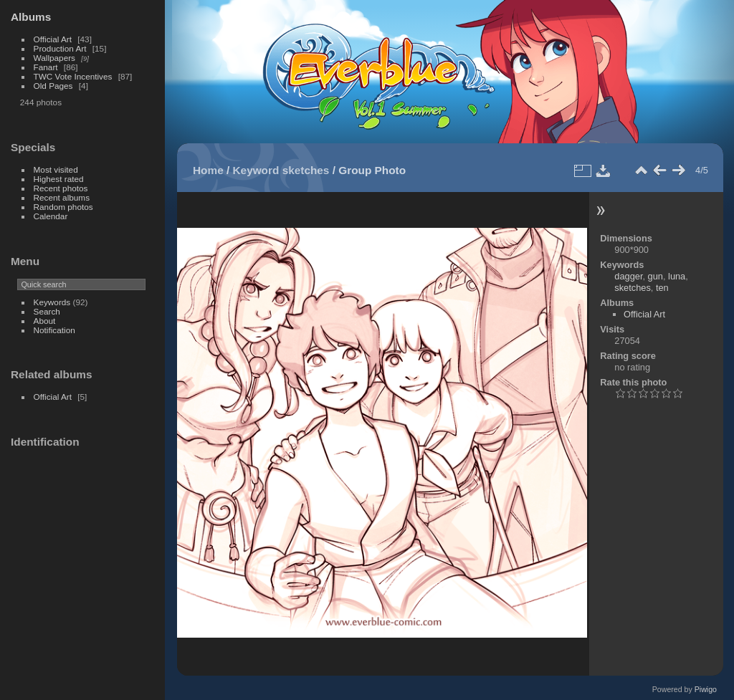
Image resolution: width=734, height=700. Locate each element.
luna (677, 276)
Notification (54, 330)
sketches (306, 170)
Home (208, 170)
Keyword (256, 170)
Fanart (46, 67)
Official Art (53, 39)
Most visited (56, 169)
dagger (628, 276)
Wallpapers (54, 58)
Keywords (52, 302)
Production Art (60, 48)
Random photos (63, 207)
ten (662, 288)
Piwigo (706, 689)
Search (47, 311)
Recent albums (62, 197)
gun (656, 276)
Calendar (51, 216)
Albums (31, 17)
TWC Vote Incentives (73, 76)
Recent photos (61, 188)
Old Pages (53, 86)
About (45, 321)
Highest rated (59, 179)
